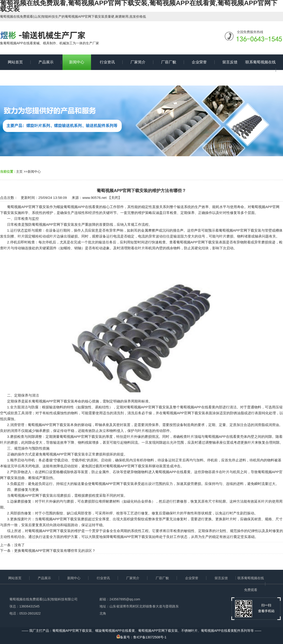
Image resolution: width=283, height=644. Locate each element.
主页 (19, 172)
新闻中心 (34, 172)
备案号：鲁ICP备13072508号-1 (141, 637)
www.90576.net (94, 198)
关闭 (115, 198)
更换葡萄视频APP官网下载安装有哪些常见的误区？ (55, 551)
